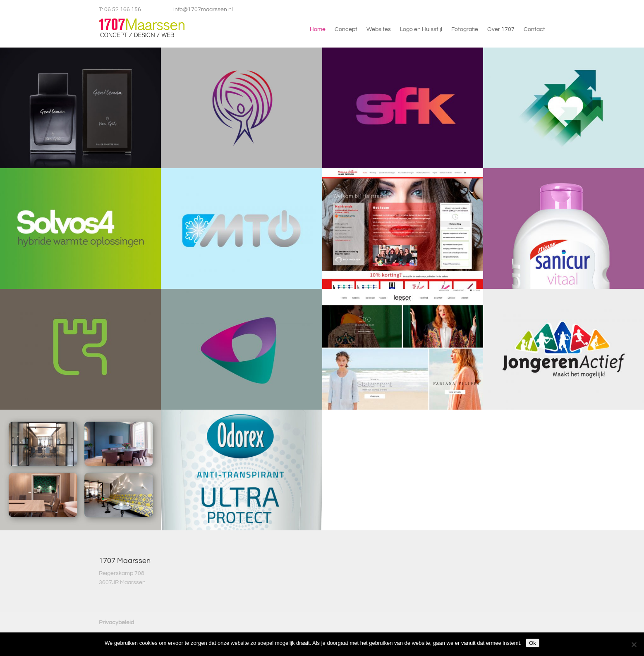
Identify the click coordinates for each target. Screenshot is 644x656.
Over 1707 (501, 29)
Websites (379, 29)
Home (318, 29)
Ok (533, 643)
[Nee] (634, 644)
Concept (346, 29)
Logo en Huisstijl (421, 29)
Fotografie (465, 29)
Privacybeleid (116, 623)
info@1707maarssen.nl (203, 10)
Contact (534, 29)
